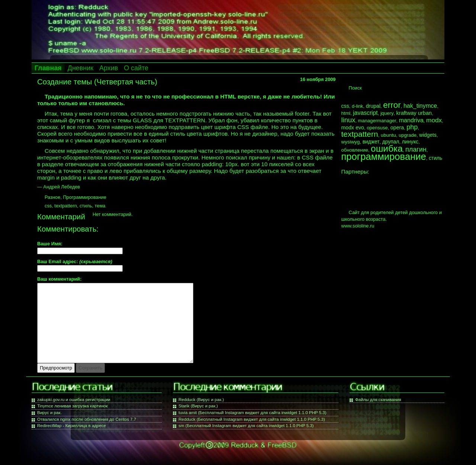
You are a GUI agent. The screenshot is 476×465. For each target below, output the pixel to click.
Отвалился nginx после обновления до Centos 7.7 (87, 419)
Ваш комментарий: (59, 279)
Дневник (81, 68)
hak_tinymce (420, 106)
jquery (387, 113)
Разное (52, 197)
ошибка (387, 148)
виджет (371, 142)
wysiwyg (351, 142)
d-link (358, 106)
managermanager (377, 121)
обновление (355, 150)
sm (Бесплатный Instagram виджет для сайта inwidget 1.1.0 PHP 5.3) (246, 426)
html (346, 113)
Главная (48, 68)
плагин (416, 149)
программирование (384, 156)
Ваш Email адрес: (75, 262)
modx (434, 120)
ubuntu (388, 135)
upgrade (408, 135)
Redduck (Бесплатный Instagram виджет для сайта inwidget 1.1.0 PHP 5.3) (252, 419)
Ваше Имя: (50, 244)
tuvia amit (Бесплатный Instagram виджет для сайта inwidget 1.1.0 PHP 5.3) (253, 413)
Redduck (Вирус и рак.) (201, 400)
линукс (410, 142)
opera (397, 127)
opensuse (377, 128)
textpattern (65, 206)
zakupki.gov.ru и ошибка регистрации (74, 400)
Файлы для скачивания (378, 400)
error (392, 105)
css (48, 206)
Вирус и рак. (49, 413)
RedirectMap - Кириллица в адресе (72, 426)
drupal (373, 106)
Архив (109, 68)
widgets (428, 135)
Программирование (84, 197)
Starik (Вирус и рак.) (198, 406)
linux (348, 120)
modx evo (353, 127)
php (412, 127)
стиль (86, 206)
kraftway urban (414, 113)
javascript (365, 113)
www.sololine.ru (358, 226)
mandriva (411, 120)
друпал (391, 142)
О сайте (136, 68)
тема (100, 206)
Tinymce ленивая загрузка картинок (72, 406)
